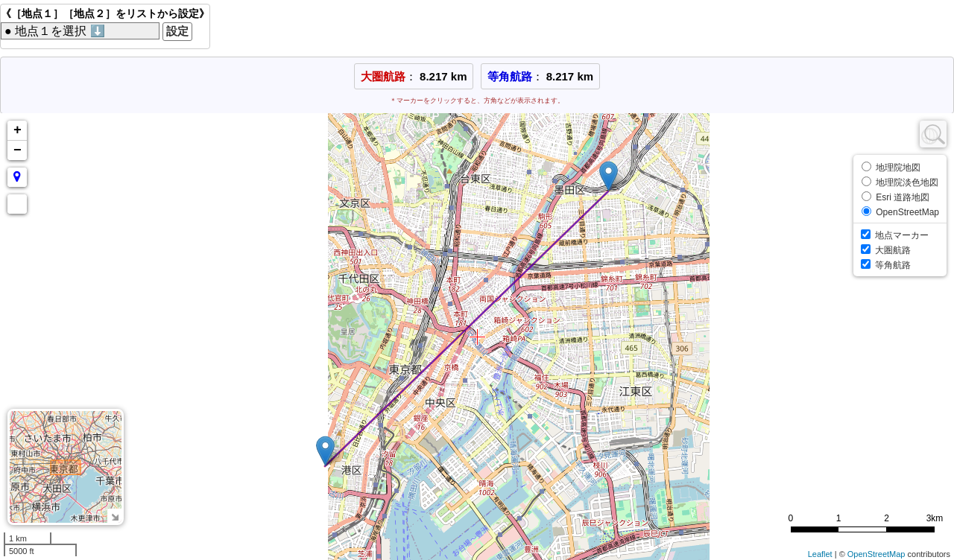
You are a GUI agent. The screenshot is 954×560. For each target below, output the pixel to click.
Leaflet (820, 554)
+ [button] (18, 130)
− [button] (18, 150)
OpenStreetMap (876, 554)
